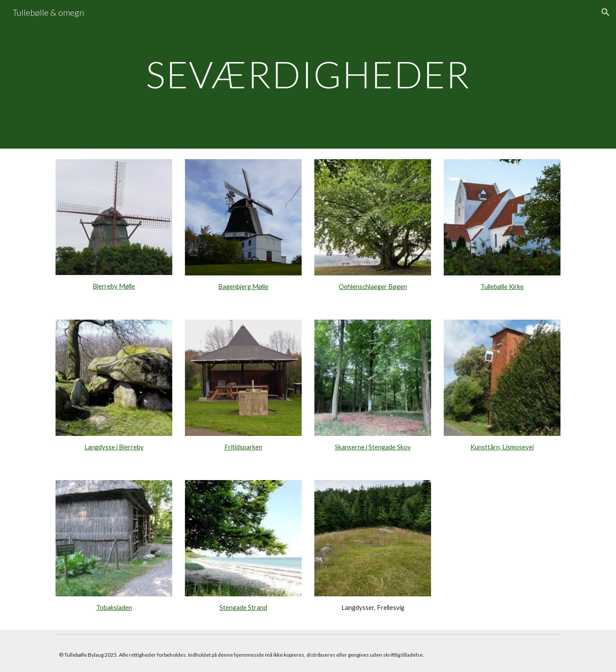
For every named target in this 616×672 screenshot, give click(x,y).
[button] (606, 12)
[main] (308, 74)
